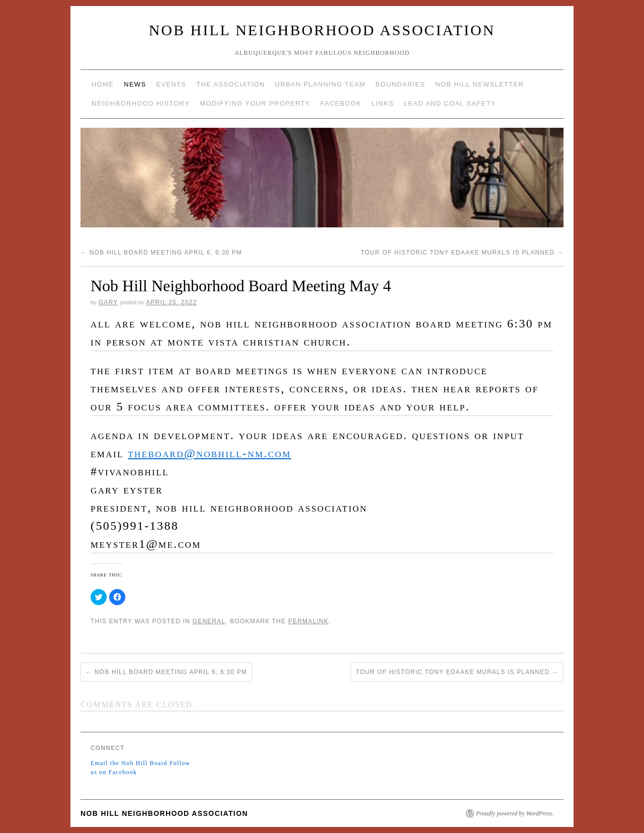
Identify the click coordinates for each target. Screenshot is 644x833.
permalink (308, 621)
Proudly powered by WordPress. (515, 813)
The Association (230, 84)
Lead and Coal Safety (450, 103)
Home (103, 84)
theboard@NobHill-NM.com (210, 453)
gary (108, 302)
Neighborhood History (141, 103)
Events (171, 84)
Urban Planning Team (320, 84)
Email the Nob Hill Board (129, 763)
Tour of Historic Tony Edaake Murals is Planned (462, 253)
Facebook (341, 103)
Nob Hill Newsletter (479, 84)
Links (383, 103)
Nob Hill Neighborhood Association (322, 30)
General (209, 621)
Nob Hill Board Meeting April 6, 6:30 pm (161, 253)
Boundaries (400, 84)
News (135, 84)
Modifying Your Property (255, 103)
